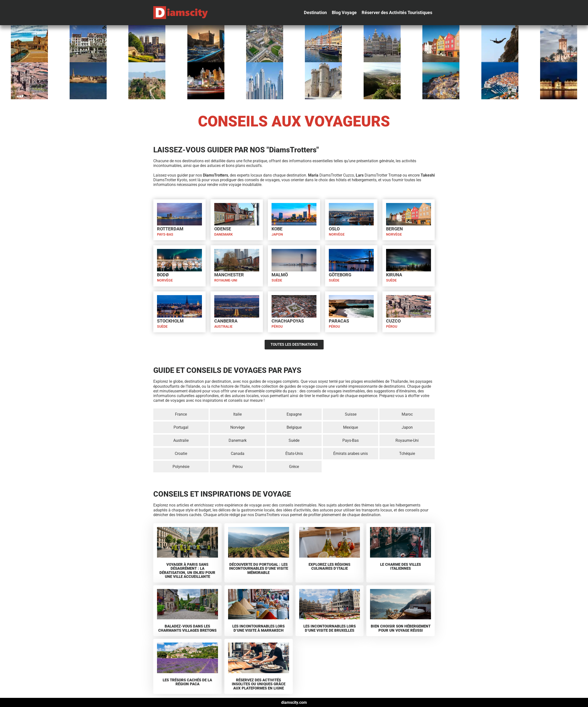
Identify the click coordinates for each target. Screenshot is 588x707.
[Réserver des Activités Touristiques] (397, 13)
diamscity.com (294, 702)
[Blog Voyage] (344, 13)
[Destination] (315, 13)
